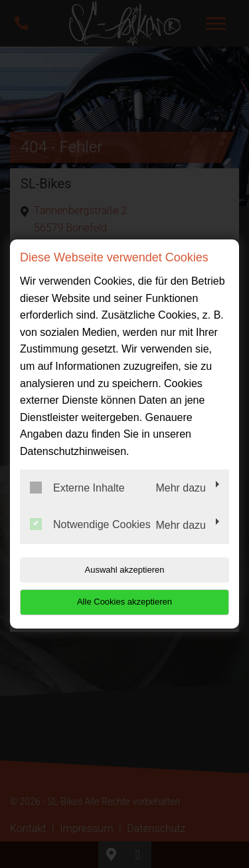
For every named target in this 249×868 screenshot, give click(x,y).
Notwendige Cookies (90, 524)
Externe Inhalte (77, 488)
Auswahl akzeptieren (125, 570)
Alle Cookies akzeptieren (124, 602)
